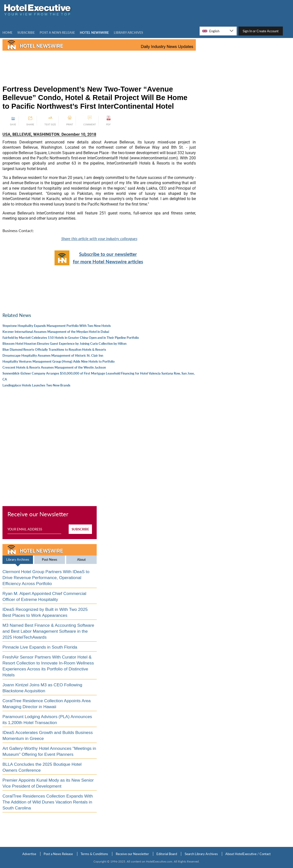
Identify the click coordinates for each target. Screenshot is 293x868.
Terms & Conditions (94, 854)
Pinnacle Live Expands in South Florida (40, 647)
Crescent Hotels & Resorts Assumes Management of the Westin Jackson (54, 367)
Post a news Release (57, 33)
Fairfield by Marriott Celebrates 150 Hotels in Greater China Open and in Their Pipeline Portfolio (71, 338)
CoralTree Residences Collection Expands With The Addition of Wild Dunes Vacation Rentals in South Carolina (48, 802)
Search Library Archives (201, 854)
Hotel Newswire (94, 33)
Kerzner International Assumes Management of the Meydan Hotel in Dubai (56, 332)
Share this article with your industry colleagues (99, 238)
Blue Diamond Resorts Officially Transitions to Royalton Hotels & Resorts (54, 349)
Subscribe (26, 33)
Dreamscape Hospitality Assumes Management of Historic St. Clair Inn (53, 355)
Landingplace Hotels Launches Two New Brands (36, 385)
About (81, 559)
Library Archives (18, 559)
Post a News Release (58, 854)
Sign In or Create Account (261, 31)
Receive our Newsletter (132, 854)
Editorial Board (167, 854)
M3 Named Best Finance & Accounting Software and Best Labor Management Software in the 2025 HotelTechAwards (48, 631)
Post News (50, 559)
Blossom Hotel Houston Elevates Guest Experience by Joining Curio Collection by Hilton (64, 344)
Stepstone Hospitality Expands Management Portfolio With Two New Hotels (57, 326)
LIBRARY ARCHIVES (128, 33)
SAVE (13, 121)
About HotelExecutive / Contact (248, 854)
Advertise (29, 854)
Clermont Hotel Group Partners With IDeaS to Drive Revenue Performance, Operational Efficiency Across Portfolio (46, 578)
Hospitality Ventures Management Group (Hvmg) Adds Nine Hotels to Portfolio (59, 361)
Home (7, 33)
